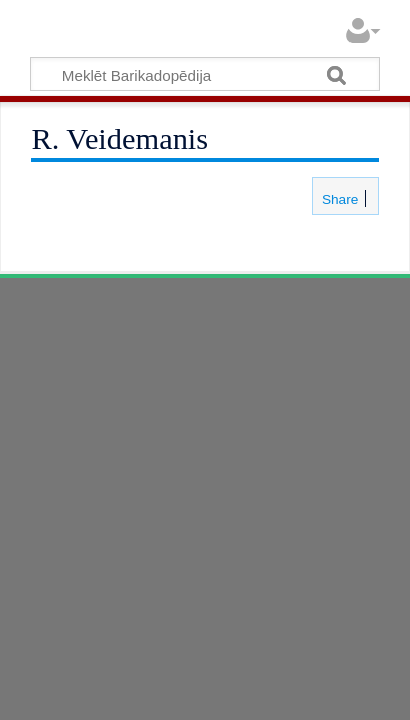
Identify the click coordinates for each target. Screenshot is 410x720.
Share (338, 199)
